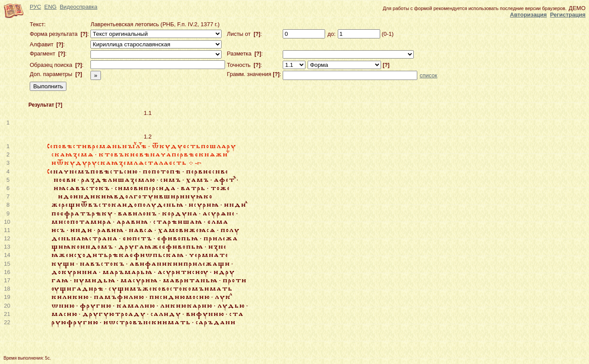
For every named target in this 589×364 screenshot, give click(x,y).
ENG (50, 7)
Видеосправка (79, 7)
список (428, 75)
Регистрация (568, 15)
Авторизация (528, 15)
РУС (35, 7)
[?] (83, 34)
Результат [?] (45, 105)
